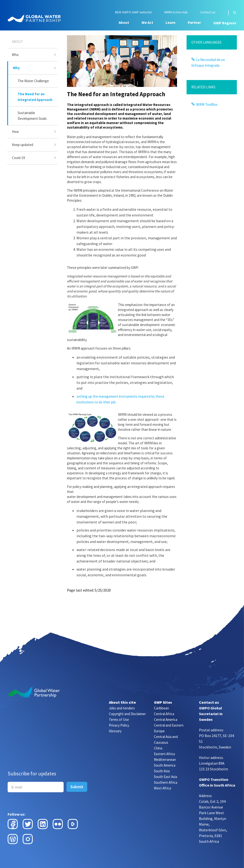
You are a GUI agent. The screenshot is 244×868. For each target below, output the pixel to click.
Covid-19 (18, 158)
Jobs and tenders (122, 708)
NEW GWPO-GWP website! (133, 12)
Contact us (208, 12)
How (15, 132)
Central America (166, 720)
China (158, 748)
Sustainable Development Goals (32, 116)
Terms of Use (119, 720)
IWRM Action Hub (176, 12)
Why (16, 68)
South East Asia (165, 777)
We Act (147, 22)
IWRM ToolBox (207, 104)
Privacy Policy (119, 725)
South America (165, 765)
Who (15, 55)
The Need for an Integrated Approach (35, 97)
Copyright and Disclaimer (127, 714)
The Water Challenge (33, 81)
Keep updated (23, 145)
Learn (170, 22)
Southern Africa (166, 782)
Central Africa (164, 714)
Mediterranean (165, 760)
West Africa (163, 788)
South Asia (162, 771)
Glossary (115, 731)
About (124, 22)
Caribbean (161, 708)
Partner (194, 22)
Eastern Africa (164, 754)
